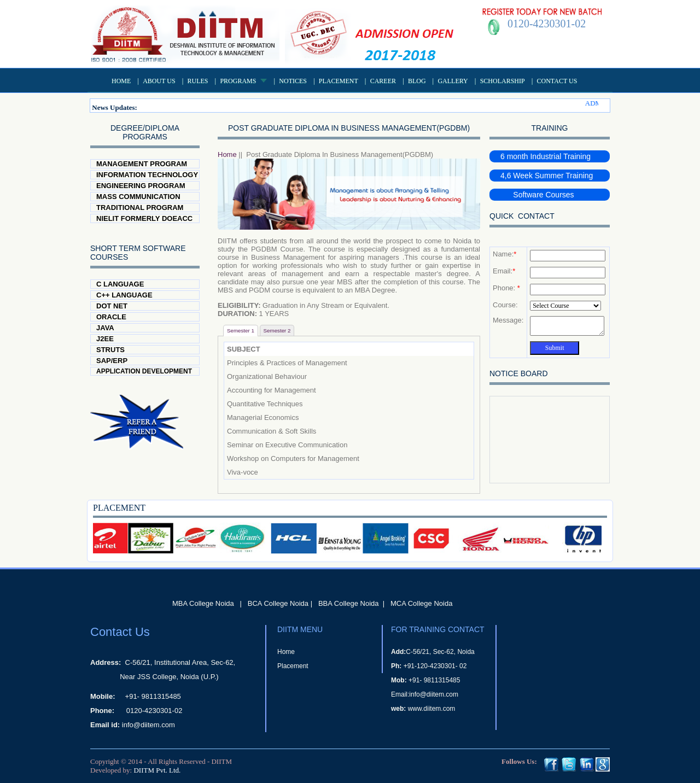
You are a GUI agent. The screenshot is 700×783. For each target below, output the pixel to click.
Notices (293, 81)
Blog (417, 81)
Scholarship (503, 81)
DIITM (221, 761)
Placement (339, 81)
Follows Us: (519, 761)
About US (159, 81)
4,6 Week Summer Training (547, 176)
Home (121, 81)
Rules (198, 81)
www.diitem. (425, 709)
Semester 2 (277, 331)
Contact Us (557, 81)
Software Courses (537, 195)
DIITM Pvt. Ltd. (157, 770)
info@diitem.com (148, 725)
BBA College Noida (349, 603)
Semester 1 (241, 331)
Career (383, 81)
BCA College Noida (278, 603)
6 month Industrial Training (546, 156)
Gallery (453, 81)
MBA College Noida (203, 603)
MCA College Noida (421, 603)
